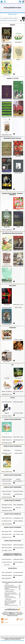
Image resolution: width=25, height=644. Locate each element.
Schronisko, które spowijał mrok (9, 603)
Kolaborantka (7, 604)
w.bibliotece (12, 613)
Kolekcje (15, 20)
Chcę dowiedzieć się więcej (6, 640)
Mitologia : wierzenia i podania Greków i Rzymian (12, 586)
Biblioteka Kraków (12, 14)
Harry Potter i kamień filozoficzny (10, 590)
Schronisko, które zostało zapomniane (10, 597)
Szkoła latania (7, 589)
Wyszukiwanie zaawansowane (7, 20)
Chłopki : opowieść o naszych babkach (10, 593)
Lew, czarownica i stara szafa (9, 585)
